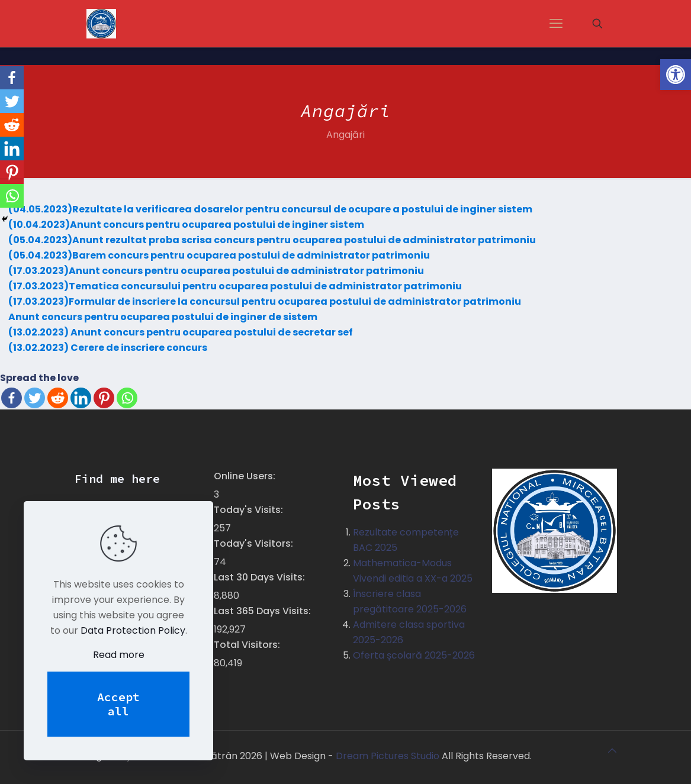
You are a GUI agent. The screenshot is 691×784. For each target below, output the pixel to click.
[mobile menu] (556, 24)
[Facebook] (12, 398)
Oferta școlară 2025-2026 (414, 655)
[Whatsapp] (127, 398)
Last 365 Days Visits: (263, 611)
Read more (119, 655)
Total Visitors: (248, 645)
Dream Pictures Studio (389, 756)
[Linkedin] (81, 398)
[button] (676, 75)
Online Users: (246, 476)
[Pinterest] (104, 398)
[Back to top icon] (612, 751)
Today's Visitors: (255, 543)
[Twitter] (35, 398)
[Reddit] (58, 398)
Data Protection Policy (133, 630)
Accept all (118, 704)
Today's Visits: (250, 510)
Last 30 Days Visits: (261, 577)
